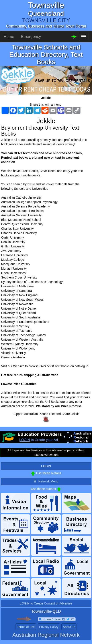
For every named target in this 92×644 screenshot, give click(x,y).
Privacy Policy (49, 627)
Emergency (31, 37)
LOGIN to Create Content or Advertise (46, 603)
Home (9, 37)
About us (69, 627)
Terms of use (26, 627)
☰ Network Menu (46, 481)
